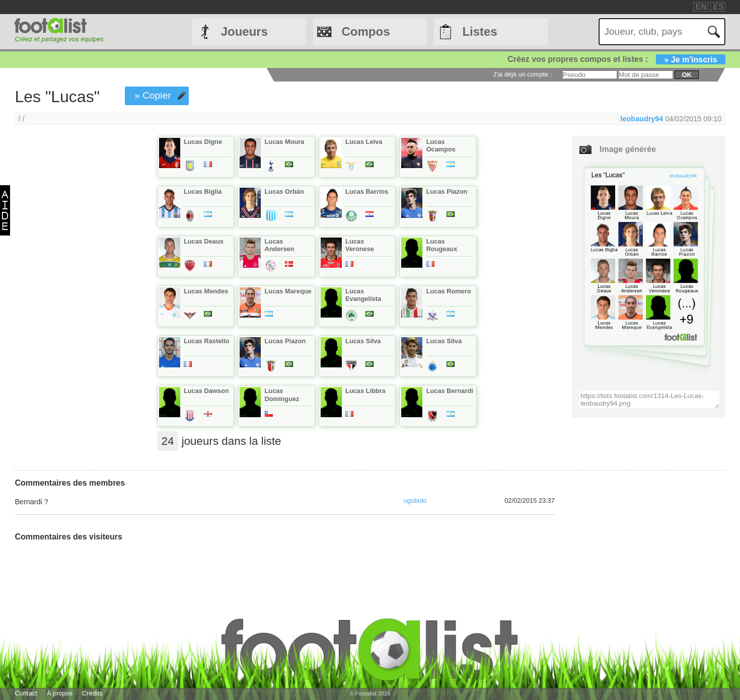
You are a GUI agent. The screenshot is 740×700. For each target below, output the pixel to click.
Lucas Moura (285, 142)
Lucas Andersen (280, 245)
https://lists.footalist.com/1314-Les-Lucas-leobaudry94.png (649, 400)
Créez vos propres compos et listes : (616, 59)
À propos (60, 693)
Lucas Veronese (360, 245)
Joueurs (244, 31)
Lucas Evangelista (363, 295)
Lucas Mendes (206, 291)
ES (718, 7)
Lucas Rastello (206, 341)
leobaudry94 (642, 119)
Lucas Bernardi (450, 391)
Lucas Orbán (284, 191)
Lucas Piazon (447, 191)
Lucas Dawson (206, 391)
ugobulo (415, 500)
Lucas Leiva (364, 142)
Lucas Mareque (288, 291)
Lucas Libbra (365, 391)
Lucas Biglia (203, 191)
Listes (479, 31)
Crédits (92, 693)
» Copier (153, 95)
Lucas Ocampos (441, 145)
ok (686, 75)
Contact (26, 693)
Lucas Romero (449, 291)
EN (701, 7)
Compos (366, 31)
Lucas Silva (363, 341)
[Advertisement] (71, 303)
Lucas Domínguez (282, 395)
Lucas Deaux (204, 241)
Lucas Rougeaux (442, 245)
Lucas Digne (203, 142)
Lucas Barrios (367, 191)
